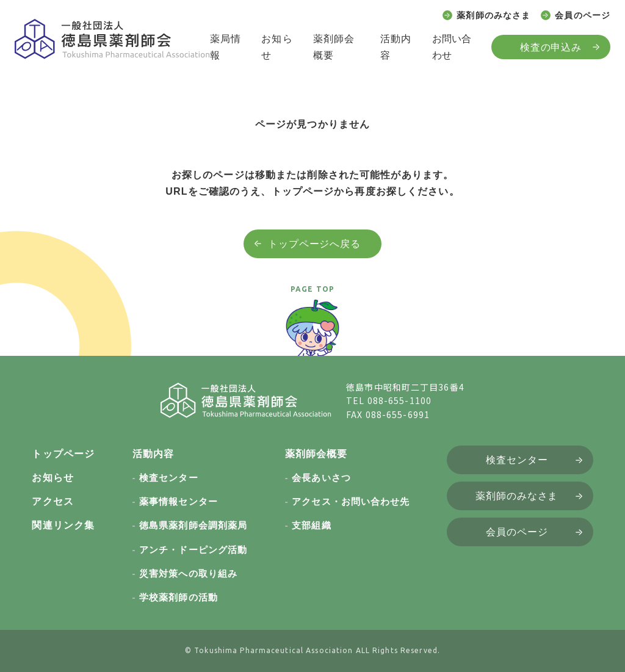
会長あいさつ (321, 478)
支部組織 (311, 525)
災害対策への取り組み (188, 573)
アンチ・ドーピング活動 (193, 550)
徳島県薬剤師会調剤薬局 (193, 525)
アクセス (52, 501)
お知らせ (277, 47)
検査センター (169, 478)
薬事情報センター (179, 501)
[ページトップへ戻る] (312, 334)
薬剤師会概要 (334, 47)
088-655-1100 (399, 400)
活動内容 (396, 47)
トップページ (63, 454)
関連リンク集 (63, 525)
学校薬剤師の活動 (179, 597)
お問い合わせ (452, 47)
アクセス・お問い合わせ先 (351, 501)
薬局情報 (226, 47)
